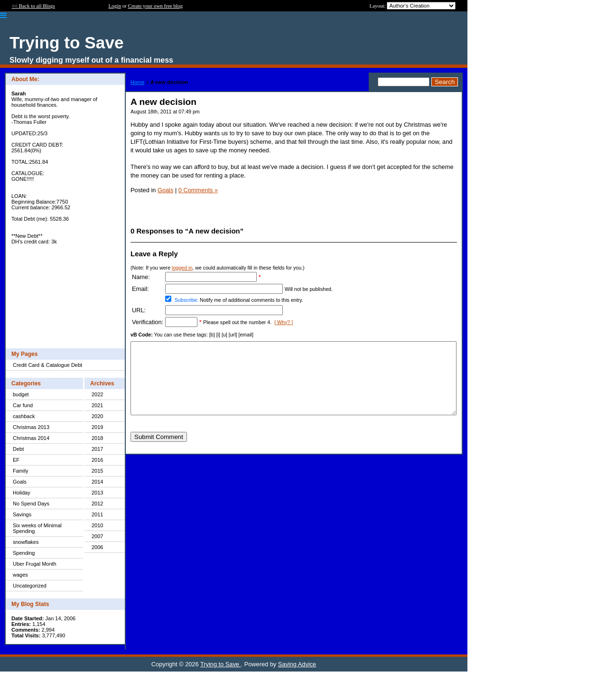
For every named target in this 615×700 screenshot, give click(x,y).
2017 (97, 449)
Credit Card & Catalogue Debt (47, 365)
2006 (97, 547)
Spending (24, 553)
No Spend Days (31, 504)
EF (16, 460)
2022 (97, 394)
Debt (18, 449)
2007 (97, 536)
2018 (97, 438)
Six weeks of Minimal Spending (37, 528)
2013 (97, 493)
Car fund (23, 405)
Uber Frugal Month (35, 564)
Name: (141, 277)
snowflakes (26, 542)
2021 (97, 405)
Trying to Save (221, 664)
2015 (97, 471)
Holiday (22, 493)
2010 (97, 525)
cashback (24, 416)
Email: (140, 289)
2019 (97, 427)
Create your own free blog (155, 6)
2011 (97, 514)
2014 (97, 482)
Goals (20, 482)
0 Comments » (198, 190)
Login (115, 6)
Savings (22, 514)
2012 (97, 504)
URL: (139, 310)
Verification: (148, 322)
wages (20, 575)
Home (137, 82)
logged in (182, 268)
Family (20, 471)
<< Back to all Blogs (33, 6)
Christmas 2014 (31, 438)
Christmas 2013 (31, 427)
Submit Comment (159, 451)
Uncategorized (30, 586)
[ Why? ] (284, 322)
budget (21, 394)
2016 (97, 460)
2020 (97, 416)
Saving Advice (297, 664)
